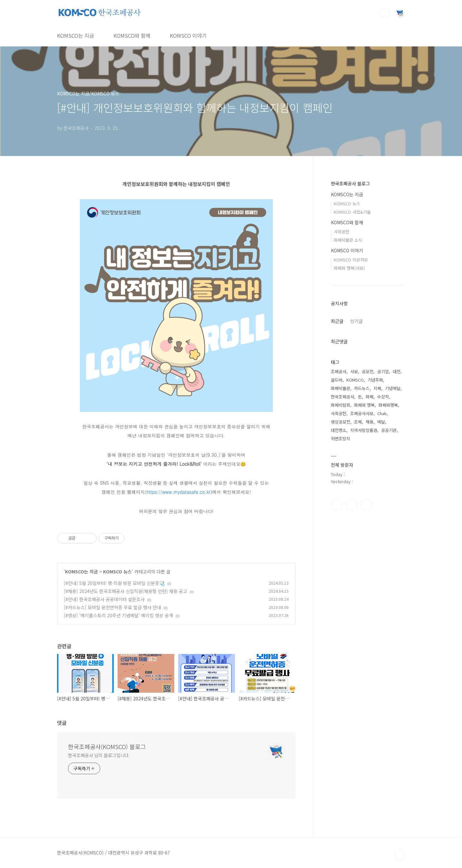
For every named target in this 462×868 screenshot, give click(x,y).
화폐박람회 (341, 405)
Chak (382, 413)
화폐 (370, 397)
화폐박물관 (341, 388)
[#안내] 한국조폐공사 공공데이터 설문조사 (104, 599)
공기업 (383, 371)
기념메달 (393, 388)
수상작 (383, 397)
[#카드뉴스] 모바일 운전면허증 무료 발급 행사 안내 (112, 607)
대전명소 (339, 430)
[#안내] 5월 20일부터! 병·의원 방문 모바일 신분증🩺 (114, 583)
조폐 (358, 422)
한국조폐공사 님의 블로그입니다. (99, 755)
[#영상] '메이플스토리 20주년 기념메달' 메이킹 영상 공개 (118, 615)
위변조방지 (341, 439)
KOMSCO (355, 380)
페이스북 (337, 505)
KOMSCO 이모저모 (351, 260)
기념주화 (375, 380)
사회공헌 (342, 232)
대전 (397, 371)
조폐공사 (339, 371)
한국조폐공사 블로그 (350, 183)
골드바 (337, 380)
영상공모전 (341, 422)
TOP (400, 855)
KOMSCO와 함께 (132, 35)
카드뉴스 (362, 388)
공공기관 (389, 430)
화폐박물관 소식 (348, 240)
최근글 (337, 321)
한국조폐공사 (342, 397)
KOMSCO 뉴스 (117, 571)
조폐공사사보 (362, 413)
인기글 (356, 321)
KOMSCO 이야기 (188, 35)
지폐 (377, 388)
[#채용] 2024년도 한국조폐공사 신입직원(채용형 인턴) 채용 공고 (125, 591)
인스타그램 (351, 505)
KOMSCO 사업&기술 (352, 212)
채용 (370, 422)
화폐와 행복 (364, 405)
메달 (381, 422)
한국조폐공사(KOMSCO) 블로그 (107, 746)
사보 (354, 371)
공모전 (368, 371)
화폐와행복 (388, 405)
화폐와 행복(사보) (349, 268)
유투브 (366, 505)
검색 (385, 13)
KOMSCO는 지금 (76, 35)
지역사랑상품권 (364, 430)
